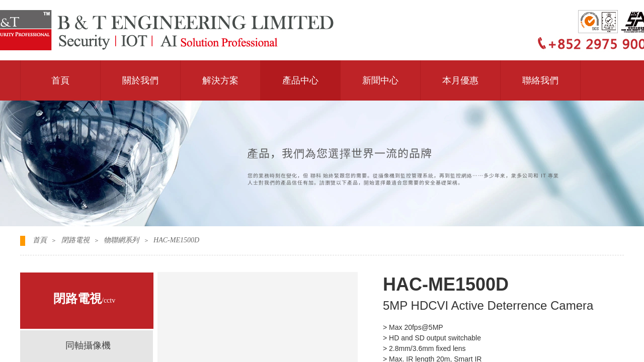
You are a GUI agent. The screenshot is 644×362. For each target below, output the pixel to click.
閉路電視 (75, 240)
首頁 (60, 80)
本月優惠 (460, 80)
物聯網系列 (121, 240)
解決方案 (220, 80)
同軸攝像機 (88, 345)
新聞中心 (380, 80)
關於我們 (140, 80)
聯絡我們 (540, 80)
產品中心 (300, 80)
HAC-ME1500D (176, 240)
